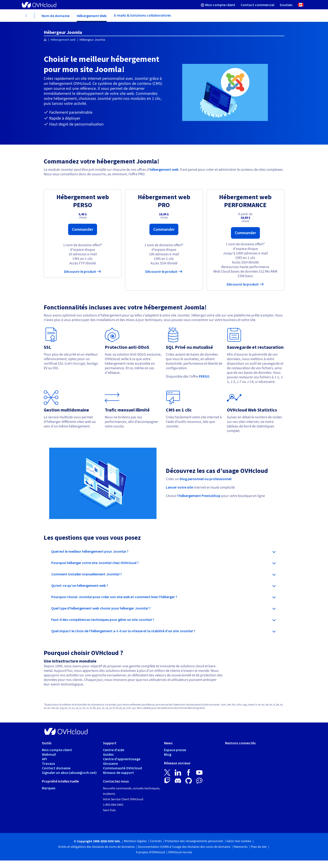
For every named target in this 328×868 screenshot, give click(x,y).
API (44, 759)
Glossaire (110, 763)
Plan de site (259, 847)
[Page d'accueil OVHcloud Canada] (45, 40)
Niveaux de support (118, 773)
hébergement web (164, 169)
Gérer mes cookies (239, 841)
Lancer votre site (179, 487)
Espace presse (175, 750)
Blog (168, 754)
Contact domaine (56, 768)
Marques (49, 788)
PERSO (204, 376)
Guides (108, 754)
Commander (83, 229)
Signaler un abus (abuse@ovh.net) (69, 773)
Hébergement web (63, 40)
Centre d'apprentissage (122, 759)
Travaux (49, 763)
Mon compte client (57, 750)
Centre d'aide (114, 750)
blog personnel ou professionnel (206, 479)
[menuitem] (218, 5)
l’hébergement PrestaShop (199, 496)
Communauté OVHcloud (122, 768)
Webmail (49, 754)
